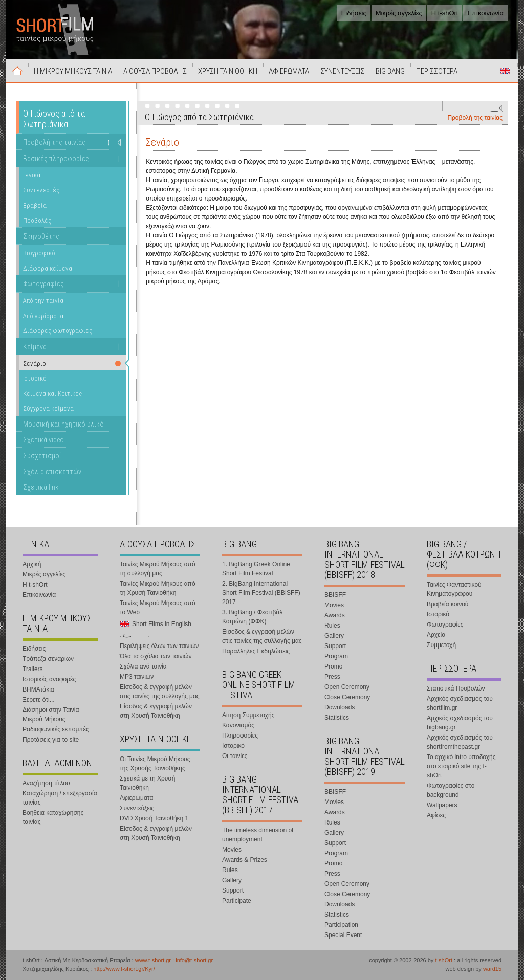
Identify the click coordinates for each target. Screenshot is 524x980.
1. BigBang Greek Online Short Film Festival (256, 569)
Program (336, 656)
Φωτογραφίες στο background (451, 790)
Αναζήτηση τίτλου (46, 783)
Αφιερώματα (136, 798)
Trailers (33, 669)
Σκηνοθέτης (41, 236)
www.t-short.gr (153, 960)
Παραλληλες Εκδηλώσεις (256, 651)
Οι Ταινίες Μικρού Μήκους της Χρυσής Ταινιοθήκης (155, 764)
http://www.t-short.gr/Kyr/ (124, 969)
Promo (333, 666)
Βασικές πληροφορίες (56, 159)
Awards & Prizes (245, 860)
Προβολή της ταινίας (475, 118)
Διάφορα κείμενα (48, 268)
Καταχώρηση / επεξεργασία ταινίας (60, 798)
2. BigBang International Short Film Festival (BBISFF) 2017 (261, 593)
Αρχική (17, 71)
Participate (237, 901)
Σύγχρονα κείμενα (48, 408)
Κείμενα (35, 347)
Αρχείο (436, 635)
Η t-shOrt (445, 13)
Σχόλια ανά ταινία (143, 666)
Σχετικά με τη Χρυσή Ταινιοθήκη (147, 783)
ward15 (492, 969)
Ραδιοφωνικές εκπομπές (56, 729)
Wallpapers (442, 805)
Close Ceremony (347, 697)
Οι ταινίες (235, 756)
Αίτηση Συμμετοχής (248, 715)
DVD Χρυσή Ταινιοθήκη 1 (154, 818)
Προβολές (37, 221)
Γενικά (32, 175)
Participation (341, 925)
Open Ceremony (347, 687)
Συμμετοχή (441, 645)
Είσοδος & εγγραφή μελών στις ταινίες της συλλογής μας (160, 692)
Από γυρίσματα (43, 316)
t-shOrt (444, 960)
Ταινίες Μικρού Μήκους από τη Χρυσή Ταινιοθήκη (158, 588)
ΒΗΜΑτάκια (38, 689)
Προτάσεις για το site (51, 740)
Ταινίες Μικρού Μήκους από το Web (158, 608)
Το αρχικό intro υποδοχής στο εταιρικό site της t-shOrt (461, 766)
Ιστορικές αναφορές (49, 679)
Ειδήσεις (354, 13)
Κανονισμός (238, 725)
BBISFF (335, 595)
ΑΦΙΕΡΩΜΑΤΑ (289, 71)
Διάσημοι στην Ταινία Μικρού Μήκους (51, 715)
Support (233, 890)
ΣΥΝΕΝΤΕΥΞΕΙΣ (342, 71)
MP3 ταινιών (137, 677)
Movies (232, 850)
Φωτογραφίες (43, 284)
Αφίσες (436, 815)
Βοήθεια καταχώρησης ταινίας (53, 817)
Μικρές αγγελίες (399, 13)
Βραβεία (35, 205)
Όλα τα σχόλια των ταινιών (156, 656)
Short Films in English (505, 71)
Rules (230, 870)
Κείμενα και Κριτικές (52, 394)
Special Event (343, 935)
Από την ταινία (43, 300)
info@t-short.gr (194, 960)
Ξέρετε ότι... (39, 700)
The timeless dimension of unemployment (258, 835)
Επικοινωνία (485, 13)
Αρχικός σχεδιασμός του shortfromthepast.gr (460, 742)
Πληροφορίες (240, 736)
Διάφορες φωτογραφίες (58, 331)
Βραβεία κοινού (447, 604)
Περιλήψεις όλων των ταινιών (159, 646)
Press (332, 677)
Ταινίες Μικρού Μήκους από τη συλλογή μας (158, 569)
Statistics (337, 718)
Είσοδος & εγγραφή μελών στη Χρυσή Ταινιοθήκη (156, 711)
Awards (335, 615)
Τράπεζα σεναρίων (48, 659)
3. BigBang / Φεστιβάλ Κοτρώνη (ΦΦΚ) (252, 617)
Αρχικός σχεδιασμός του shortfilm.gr (460, 703)
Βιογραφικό (39, 253)
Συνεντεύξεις (137, 808)
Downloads (340, 707)
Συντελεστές (41, 190)
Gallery (232, 880)
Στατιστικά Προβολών (456, 688)
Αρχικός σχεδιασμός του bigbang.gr (460, 723)
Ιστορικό (35, 378)
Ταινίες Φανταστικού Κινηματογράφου (454, 589)
